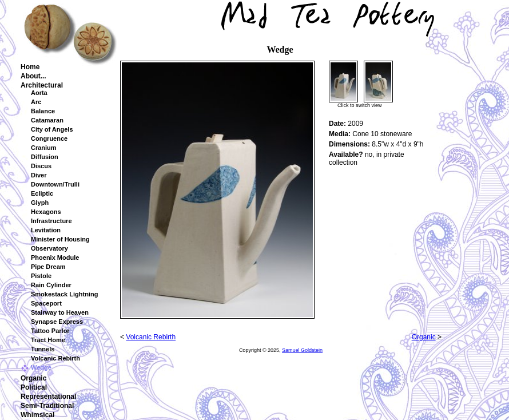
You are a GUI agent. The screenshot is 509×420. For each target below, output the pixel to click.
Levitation (46, 230)
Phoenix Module (55, 257)
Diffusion (45, 157)
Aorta (39, 93)
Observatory (49, 248)
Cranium (44, 148)
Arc (36, 102)
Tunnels (43, 349)
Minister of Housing (60, 239)
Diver (39, 175)
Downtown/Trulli (55, 184)
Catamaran (47, 120)
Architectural (42, 85)
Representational (48, 397)
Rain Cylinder (51, 285)
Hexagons (46, 212)
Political (34, 387)
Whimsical (37, 415)
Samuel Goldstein (302, 350)
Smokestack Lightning (64, 294)
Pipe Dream (48, 267)
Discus (41, 166)
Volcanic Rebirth (55, 358)
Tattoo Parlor (50, 331)
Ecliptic (42, 193)
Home (30, 67)
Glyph (40, 203)
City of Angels (52, 129)
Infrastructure (51, 221)
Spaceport (46, 303)
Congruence (49, 138)
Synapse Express (57, 322)
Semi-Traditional (47, 406)
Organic (33, 378)
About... (33, 76)
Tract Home (48, 340)
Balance (43, 111)
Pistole (41, 276)
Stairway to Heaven (60, 312)
